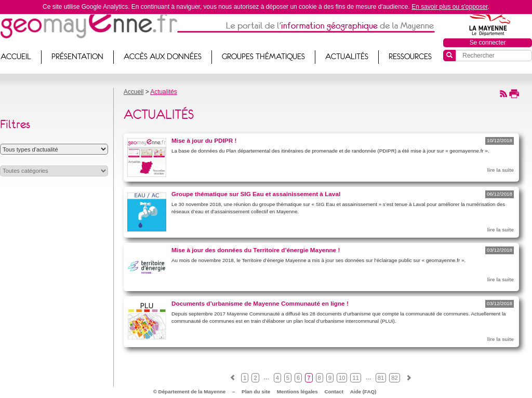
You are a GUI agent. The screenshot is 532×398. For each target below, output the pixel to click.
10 (342, 378)
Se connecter (488, 43)
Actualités (347, 57)
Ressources (410, 57)
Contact (334, 392)
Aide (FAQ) (363, 392)
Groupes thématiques (263, 57)
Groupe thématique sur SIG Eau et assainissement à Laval (256, 194)
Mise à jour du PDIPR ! (204, 140)
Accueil (134, 92)
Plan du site (256, 392)
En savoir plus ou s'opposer (449, 7)
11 (355, 378)
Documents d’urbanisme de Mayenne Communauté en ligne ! (260, 303)
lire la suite (501, 170)
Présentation (77, 57)
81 (381, 378)
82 (394, 378)
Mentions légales (297, 392)
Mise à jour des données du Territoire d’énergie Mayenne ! (256, 250)
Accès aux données (163, 57)
